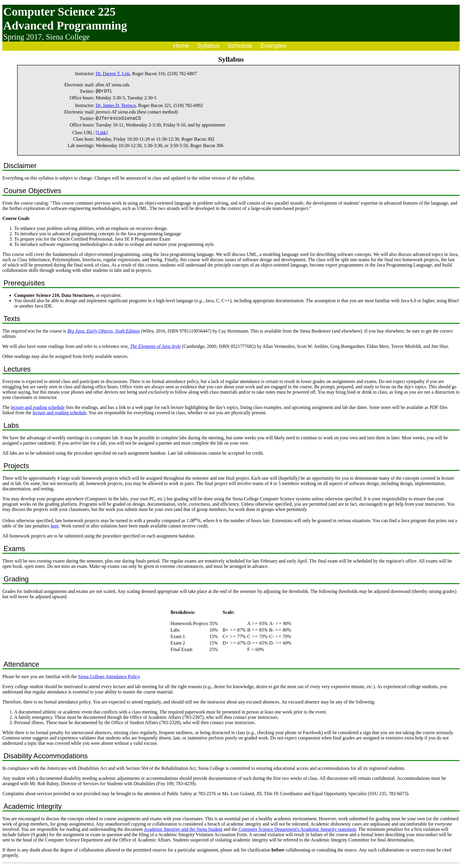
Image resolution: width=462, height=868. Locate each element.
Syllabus (208, 46)
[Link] (102, 135)
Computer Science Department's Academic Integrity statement (297, 832)
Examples (273, 46)
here (55, 528)
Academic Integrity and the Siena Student (183, 832)
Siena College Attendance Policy (109, 679)
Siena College (68, 37)
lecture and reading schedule (38, 410)
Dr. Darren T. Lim (113, 74)
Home (181, 46)
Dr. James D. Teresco (116, 107)
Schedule (240, 46)
